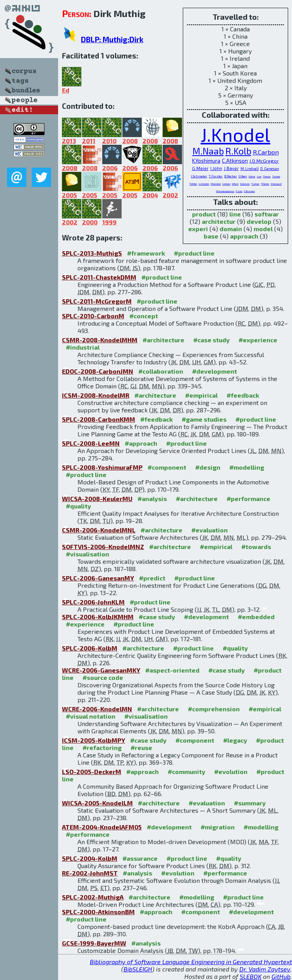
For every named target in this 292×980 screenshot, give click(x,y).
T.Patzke (265, 184)
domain (231, 229)
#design (208, 467)
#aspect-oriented (172, 670)
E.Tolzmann (249, 191)
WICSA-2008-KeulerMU (97, 499)
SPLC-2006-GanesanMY (98, 578)
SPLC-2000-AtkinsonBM (98, 912)
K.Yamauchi (276, 184)
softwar (267, 214)
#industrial (83, 347)
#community (186, 771)
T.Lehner (255, 184)
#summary (250, 803)
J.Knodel (235, 134)
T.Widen (193, 184)
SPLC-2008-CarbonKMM (99, 419)
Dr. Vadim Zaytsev (265, 969)
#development (215, 371)
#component (167, 467)
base (211, 236)
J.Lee (259, 176)
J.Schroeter (199, 176)
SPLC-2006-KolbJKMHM (98, 617)
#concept (144, 316)
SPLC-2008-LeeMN (91, 443)
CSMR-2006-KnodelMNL (99, 530)
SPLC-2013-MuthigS (92, 253)
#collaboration (161, 371)
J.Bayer (231, 168)
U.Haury (243, 176)
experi (198, 229)
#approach (141, 443)
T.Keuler (267, 176)
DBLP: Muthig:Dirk (112, 39)
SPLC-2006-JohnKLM (93, 602)
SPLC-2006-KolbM (90, 648)
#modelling (247, 467)
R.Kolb (238, 151)
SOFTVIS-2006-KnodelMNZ (103, 547)
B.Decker (231, 176)
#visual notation (91, 716)
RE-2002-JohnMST (90, 873)
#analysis (152, 499)
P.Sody (239, 191)
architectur (219, 221)
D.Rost (252, 176)
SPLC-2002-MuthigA (93, 897)
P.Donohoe (216, 184)
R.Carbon (266, 152)
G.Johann (226, 184)
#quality (78, 506)
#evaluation (210, 530)
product (204, 214)
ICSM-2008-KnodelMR (96, 395)
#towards (256, 547)
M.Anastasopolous (225, 191)
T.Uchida (276, 176)
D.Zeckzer (245, 184)
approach (244, 236)
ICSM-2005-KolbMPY (94, 740)
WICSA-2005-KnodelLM (97, 803)
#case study (211, 340)
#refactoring (102, 747)
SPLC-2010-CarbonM (93, 316)
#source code (103, 677)
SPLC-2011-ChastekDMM (99, 277)
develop (259, 221)
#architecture (163, 340)
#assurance (140, 858)
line (235, 214)
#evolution (231, 771)
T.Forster (216, 176)
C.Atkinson (235, 160)
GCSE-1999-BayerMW (94, 943)
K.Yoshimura (206, 160)
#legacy (235, 740)
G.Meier (200, 168)
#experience (258, 340)
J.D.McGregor (264, 161)
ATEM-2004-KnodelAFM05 (102, 827)
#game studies (204, 419)
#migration (218, 827)
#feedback (243, 395)
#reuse (141, 747)
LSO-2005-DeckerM (92, 771)
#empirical (201, 395)
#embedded (256, 617)
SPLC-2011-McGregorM (97, 301)
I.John (216, 168)
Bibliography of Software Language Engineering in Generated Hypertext (191, 962)
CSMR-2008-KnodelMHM (100, 340)
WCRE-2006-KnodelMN (97, 709)
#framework (146, 253)
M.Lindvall (250, 168)
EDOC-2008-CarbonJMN (98, 371)
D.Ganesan (270, 168)
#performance (248, 499)
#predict (152, 578)
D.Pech (235, 184)
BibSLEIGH (138, 969)
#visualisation (88, 554)
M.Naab (208, 151)
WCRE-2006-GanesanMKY (101, 670)
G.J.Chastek (204, 184)
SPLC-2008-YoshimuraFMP (102, 467)
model (263, 229)
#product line (194, 253)
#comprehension (214, 709)
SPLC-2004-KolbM (90, 858)
